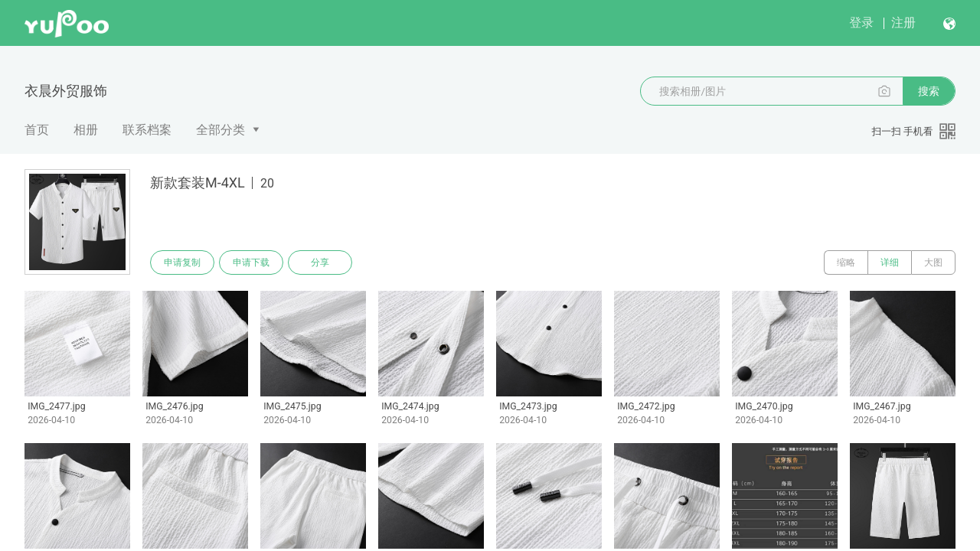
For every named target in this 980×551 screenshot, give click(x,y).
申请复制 (182, 262)
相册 (86, 130)
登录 (861, 23)
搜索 (929, 91)
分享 (320, 262)
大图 (933, 262)
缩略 (846, 262)
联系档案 (147, 130)
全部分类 (220, 130)
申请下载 (251, 262)
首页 (37, 130)
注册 (903, 23)
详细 (890, 262)
